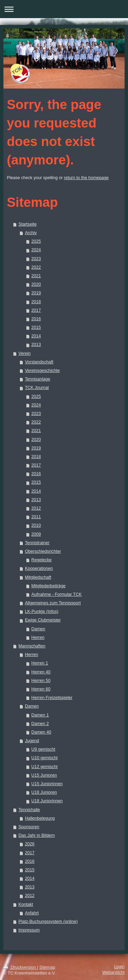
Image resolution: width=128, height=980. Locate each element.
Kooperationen (39, 568)
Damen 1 (40, 715)
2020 (36, 284)
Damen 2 (40, 724)
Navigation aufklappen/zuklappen (64, 9)
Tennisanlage (38, 379)
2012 (36, 508)
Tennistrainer (37, 543)
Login (119, 967)
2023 (36, 259)
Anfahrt (32, 913)
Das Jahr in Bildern (37, 835)
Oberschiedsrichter (43, 551)
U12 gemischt (45, 767)
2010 (36, 525)
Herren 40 (41, 672)
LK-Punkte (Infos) (42, 612)
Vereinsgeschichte (42, 371)
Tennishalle (29, 810)
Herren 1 (40, 663)
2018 (36, 302)
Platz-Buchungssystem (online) (48, 922)
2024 (36, 250)
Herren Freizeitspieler (52, 698)
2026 (30, 844)
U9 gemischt (43, 749)
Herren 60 (41, 689)
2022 (36, 267)
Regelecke (42, 560)
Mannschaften (32, 646)
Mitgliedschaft (38, 577)
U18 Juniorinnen (47, 801)
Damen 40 (41, 732)
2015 (36, 327)
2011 (36, 517)
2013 (36, 345)
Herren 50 (41, 681)
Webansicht (113, 972)
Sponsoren (29, 827)
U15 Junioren (44, 775)
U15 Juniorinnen (47, 784)
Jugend (32, 741)
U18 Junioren (44, 792)
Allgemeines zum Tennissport (53, 603)
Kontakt (26, 904)
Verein (25, 353)
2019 (36, 293)
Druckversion (20, 967)
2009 (36, 534)
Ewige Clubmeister (43, 620)
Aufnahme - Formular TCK (56, 594)
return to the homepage (86, 178)
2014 (36, 336)
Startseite (27, 224)
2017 (36, 310)
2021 (36, 276)
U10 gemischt (45, 758)
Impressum (29, 930)
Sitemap (47, 967)
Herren (38, 637)
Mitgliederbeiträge (48, 586)
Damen (38, 629)
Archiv (31, 233)
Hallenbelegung (40, 818)
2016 (36, 319)
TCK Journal (37, 388)
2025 (36, 241)
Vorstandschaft (39, 362)
